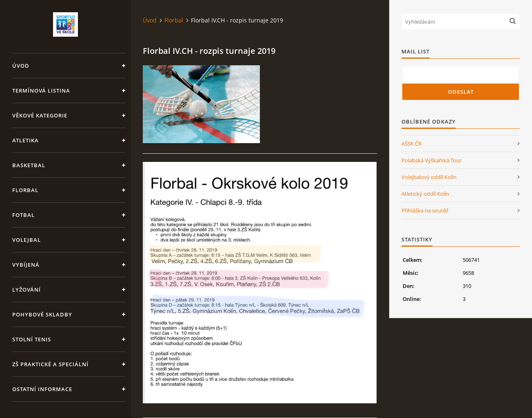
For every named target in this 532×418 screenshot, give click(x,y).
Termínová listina (41, 91)
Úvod (21, 66)
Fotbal (23, 215)
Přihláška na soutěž (425, 210)
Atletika (25, 140)
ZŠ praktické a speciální (50, 364)
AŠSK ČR (411, 144)
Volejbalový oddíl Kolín (429, 177)
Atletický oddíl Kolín (425, 194)
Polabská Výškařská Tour (431, 160)
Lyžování (27, 290)
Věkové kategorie (40, 115)
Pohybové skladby (42, 314)
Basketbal (29, 165)
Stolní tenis (32, 339)
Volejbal (27, 240)
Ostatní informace (42, 389)
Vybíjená (26, 265)
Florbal (25, 190)
